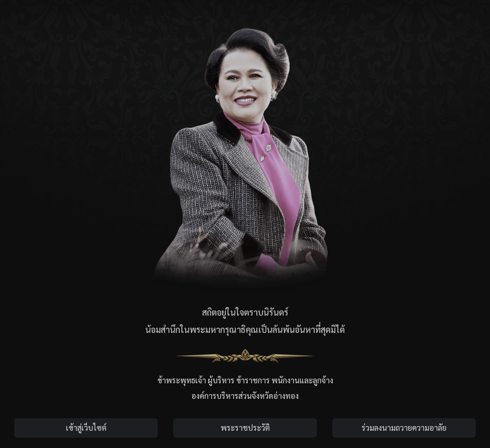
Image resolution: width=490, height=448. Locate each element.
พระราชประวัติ (245, 428)
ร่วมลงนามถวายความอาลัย (404, 428)
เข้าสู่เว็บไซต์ (86, 428)
